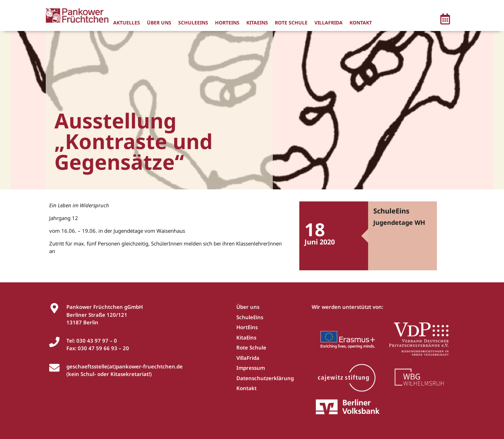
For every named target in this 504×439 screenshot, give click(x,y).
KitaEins (257, 23)
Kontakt (361, 23)
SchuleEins (193, 23)
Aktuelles (127, 23)
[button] (445, 20)
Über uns (159, 23)
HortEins (227, 23)
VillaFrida (329, 23)
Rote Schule (291, 23)
